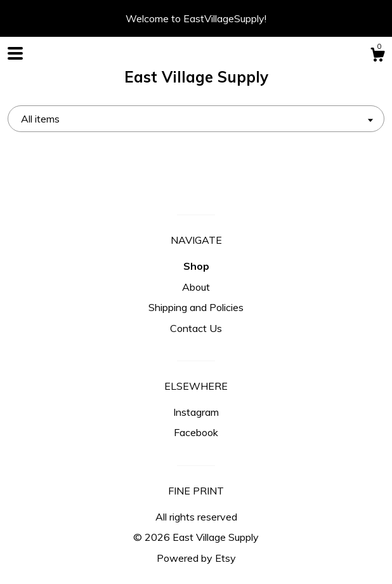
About (196, 287)
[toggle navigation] (15, 53)
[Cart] (377, 56)
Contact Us (196, 328)
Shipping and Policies (196, 307)
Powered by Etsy (196, 558)
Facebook (196, 432)
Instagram (196, 412)
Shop (196, 266)
